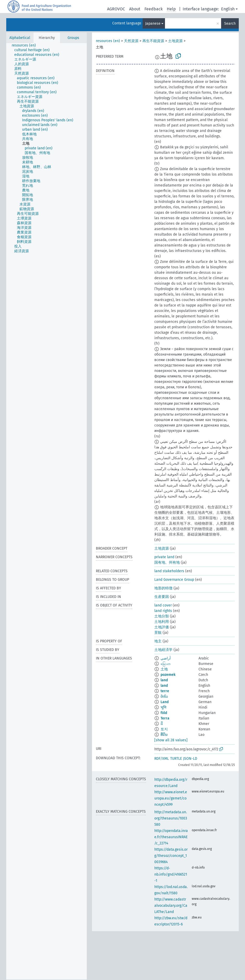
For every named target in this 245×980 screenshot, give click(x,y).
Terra (165, 718)
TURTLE (176, 759)
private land (164, 557)
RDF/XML (162, 759)
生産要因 (162, 597)
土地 (164, 669)
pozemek (168, 675)
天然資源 (131, 41)
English (228, 9)
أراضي (166, 658)
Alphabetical (20, 38)
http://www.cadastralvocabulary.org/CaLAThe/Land (171, 906)
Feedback (154, 9)
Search (230, 24)
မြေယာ (166, 664)
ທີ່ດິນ (164, 735)
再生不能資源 (153, 41)
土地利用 (162, 622)
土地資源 (175, 41)
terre (165, 691)
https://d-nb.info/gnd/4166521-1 (171, 874)
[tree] (47, 511)
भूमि (163, 707)
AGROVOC (116, 9)
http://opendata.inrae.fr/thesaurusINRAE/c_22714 (171, 837)
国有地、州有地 (167, 562)
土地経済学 (163, 650)
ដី (162, 724)
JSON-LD (190, 759)
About (135, 9)
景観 (158, 633)
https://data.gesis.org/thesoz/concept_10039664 (171, 856)
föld (164, 713)
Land (165, 702)
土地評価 (162, 627)
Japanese (153, 24)
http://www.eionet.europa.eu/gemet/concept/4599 (171, 798)
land (164, 680)
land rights (163, 611)
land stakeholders (169, 571)
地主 (158, 641)
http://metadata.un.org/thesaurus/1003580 (171, 818)
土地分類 (162, 616)
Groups (73, 38)
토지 (164, 729)
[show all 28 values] (171, 740)
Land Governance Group (174, 580)
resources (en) (108, 41)
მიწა (164, 696)
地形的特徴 (163, 588)
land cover (163, 605)
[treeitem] (26, 45)
